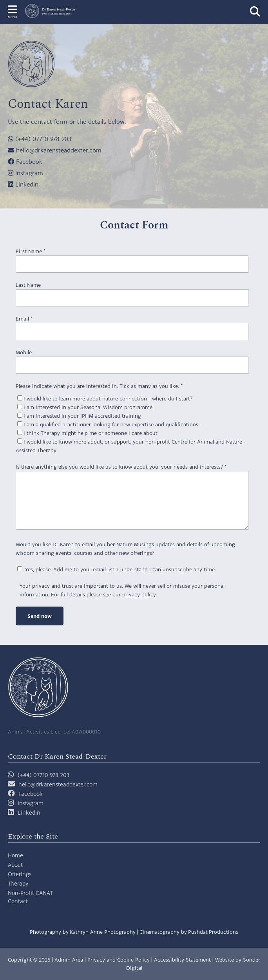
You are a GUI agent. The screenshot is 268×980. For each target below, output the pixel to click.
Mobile (24, 352)
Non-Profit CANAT (30, 893)
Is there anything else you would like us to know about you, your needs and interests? (121, 467)
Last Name (28, 285)
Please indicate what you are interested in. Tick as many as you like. (99, 386)
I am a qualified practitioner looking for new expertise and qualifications (108, 424)
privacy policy (139, 594)
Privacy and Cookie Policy (119, 960)
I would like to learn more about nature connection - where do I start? (105, 399)
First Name (31, 251)
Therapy (18, 883)
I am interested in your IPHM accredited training (79, 416)
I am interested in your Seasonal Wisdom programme (85, 407)
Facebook (25, 161)
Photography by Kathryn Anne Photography (83, 932)
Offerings (20, 874)
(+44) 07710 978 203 (40, 139)
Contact (18, 901)
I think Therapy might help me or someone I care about (87, 433)
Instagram (25, 173)
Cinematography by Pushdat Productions (189, 932)
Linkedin (23, 184)
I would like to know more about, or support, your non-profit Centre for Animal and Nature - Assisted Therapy (131, 446)
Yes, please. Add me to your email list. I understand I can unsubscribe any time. (117, 569)
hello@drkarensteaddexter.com (55, 150)
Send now (40, 616)
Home (15, 855)
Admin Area (69, 960)
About (15, 865)
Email (24, 319)
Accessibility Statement (182, 960)
